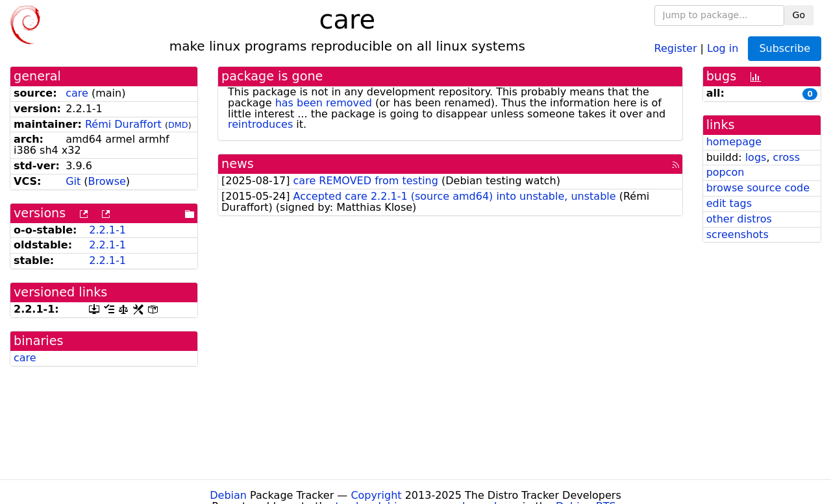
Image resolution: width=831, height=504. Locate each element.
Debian (228, 495)
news (238, 164)
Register (676, 48)
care (77, 93)
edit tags (729, 203)
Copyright (376, 495)
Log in (723, 48)
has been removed (324, 103)
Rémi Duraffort (123, 124)
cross (787, 157)
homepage (734, 142)
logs (756, 157)
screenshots (738, 234)
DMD (178, 125)
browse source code (758, 188)
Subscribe (785, 48)
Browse (107, 181)
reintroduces (260, 124)
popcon (726, 172)
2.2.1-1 (107, 230)
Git (73, 181)
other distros (739, 219)
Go (799, 15)
